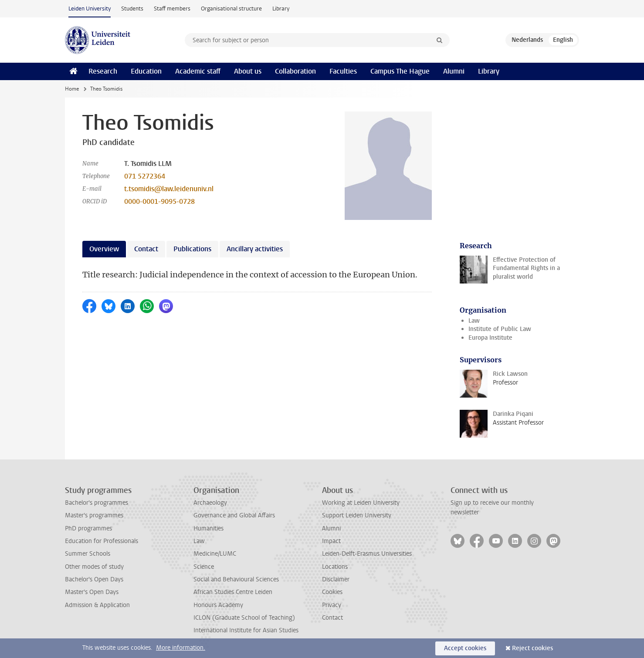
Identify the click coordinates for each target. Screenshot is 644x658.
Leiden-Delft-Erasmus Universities (367, 554)
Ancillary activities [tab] (255, 249)
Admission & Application (97, 605)
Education (146, 71)
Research (103, 71)
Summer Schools (88, 554)
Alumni (454, 71)
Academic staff (198, 71)
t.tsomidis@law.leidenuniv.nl (169, 189)
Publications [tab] (192, 249)
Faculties (343, 71)
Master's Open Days (92, 592)
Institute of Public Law (500, 329)
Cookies (332, 592)
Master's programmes (94, 515)
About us (248, 71)
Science (204, 567)
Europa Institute (490, 338)
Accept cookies (465, 648)
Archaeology (210, 503)
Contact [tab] (146, 249)
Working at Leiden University (361, 503)
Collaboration (295, 71)
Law (474, 321)
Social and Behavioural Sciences (236, 579)
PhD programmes (88, 528)
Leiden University (90, 8)
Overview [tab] (104, 249)
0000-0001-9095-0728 (159, 201)
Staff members (172, 8)
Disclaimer (336, 579)
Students (132, 8)
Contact (332, 618)
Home (72, 89)
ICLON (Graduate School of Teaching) (244, 618)
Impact (331, 541)
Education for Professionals (102, 541)
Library (281, 8)
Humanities (208, 528)
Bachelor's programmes (97, 503)
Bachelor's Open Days (94, 579)
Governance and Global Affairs (234, 515)
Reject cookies (532, 648)
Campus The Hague (400, 71)
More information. (181, 648)
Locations (335, 567)
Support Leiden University (357, 515)
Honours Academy (218, 605)
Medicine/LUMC (215, 554)
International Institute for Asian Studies (246, 630)
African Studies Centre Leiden (233, 592)
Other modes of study (94, 567)
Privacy (332, 605)
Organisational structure (231, 8)
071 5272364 (145, 176)
